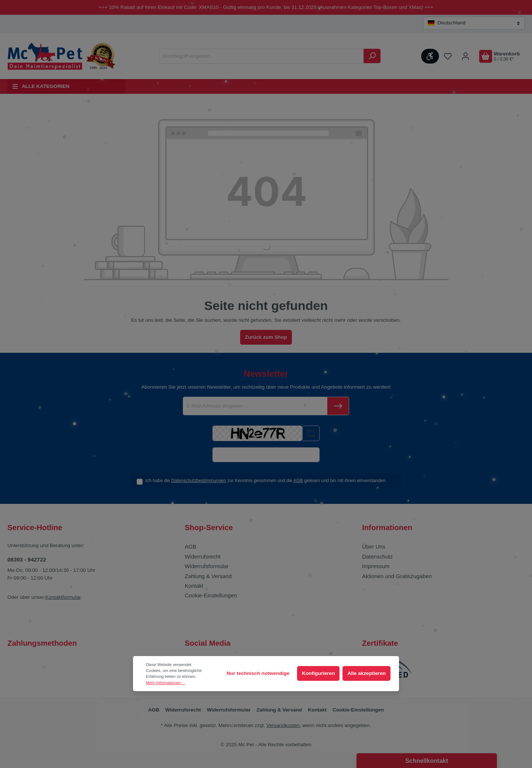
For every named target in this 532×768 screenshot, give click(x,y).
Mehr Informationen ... (166, 683)
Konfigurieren (318, 673)
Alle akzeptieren (366, 673)
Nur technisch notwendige (258, 673)
